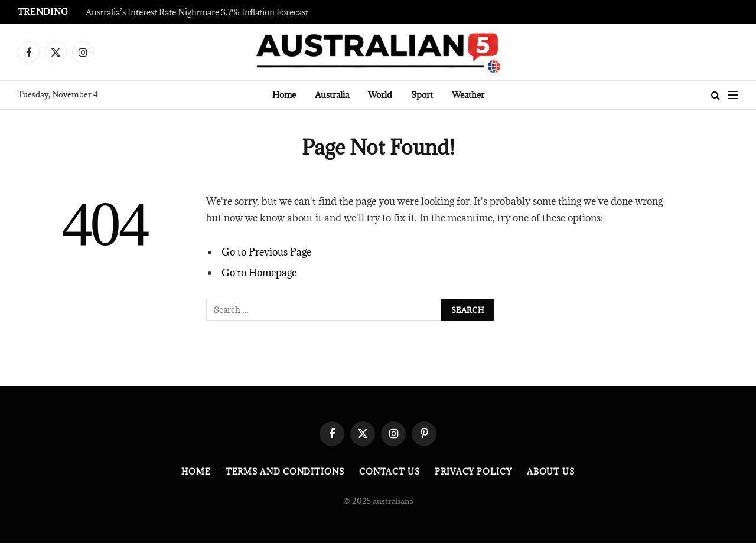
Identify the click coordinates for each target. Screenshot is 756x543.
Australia (332, 95)
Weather (468, 95)
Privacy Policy (473, 472)
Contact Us (390, 472)
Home (284, 95)
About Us (551, 472)
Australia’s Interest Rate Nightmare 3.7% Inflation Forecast (197, 12)
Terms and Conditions (285, 472)
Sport (422, 95)
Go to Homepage (259, 273)
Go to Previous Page (266, 252)
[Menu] (733, 95)
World (380, 95)
